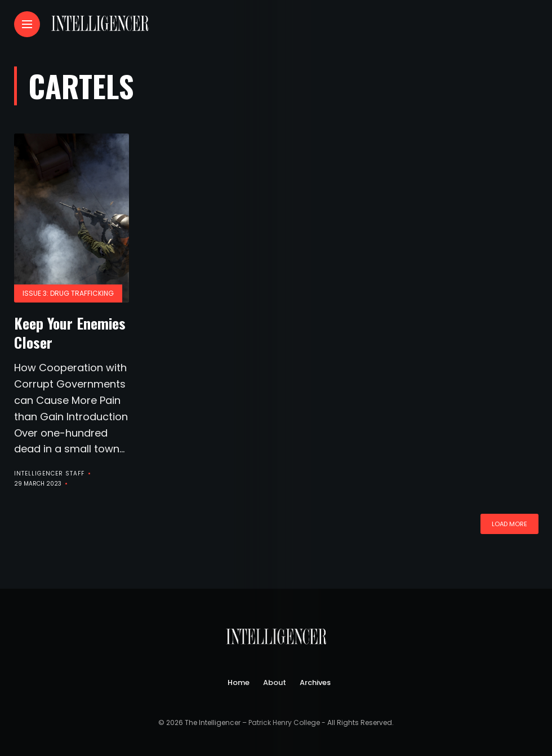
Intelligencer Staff (49, 473)
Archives (315, 682)
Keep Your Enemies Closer (70, 333)
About (275, 682)
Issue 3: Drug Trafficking (68, 293)
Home (239, 682)
